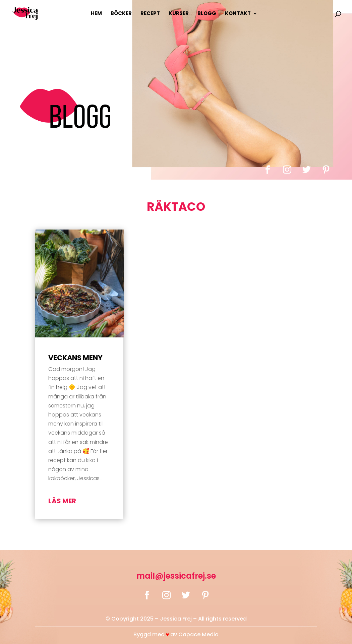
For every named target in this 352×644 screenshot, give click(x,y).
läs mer (62, 501)
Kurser (179, 14)
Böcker (121, 14)
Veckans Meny (75, 358)
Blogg (207, 14)
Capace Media (198, 634)
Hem (96, 14)
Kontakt (238, 14)
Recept (150, 14)
